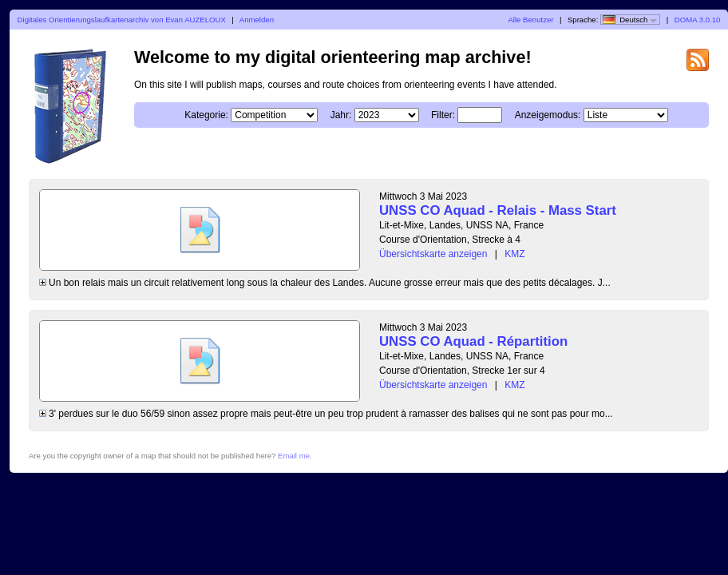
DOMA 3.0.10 (698, 20)
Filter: (443, 115)
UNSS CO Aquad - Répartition (473, 341)
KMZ (514, 254)
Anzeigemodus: (548, 115)
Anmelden (257, 20)
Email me (294, 456)
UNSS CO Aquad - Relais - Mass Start (498, 210)
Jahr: (341, 115)
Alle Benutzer (530, 20)
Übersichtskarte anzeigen (433, 254)
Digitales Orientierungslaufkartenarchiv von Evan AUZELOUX (122, 20)
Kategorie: (206, 115)
